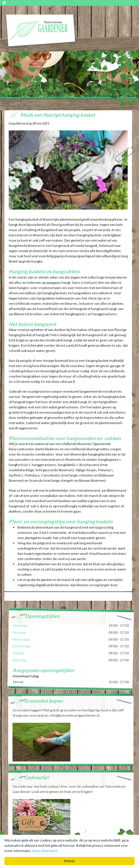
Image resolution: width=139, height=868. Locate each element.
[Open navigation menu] (5, 3)
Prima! (70, 861)
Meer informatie (45, 851)
